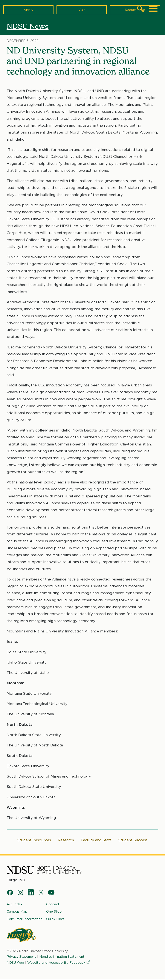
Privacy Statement (22, 957)
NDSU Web (16, 963)
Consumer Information (25, 919)
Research (66, 840)
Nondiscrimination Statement (63, 957)
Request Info (135, 10)
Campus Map (17, 912)
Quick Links (55, 919)
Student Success (134, 840)
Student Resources (33, 840)
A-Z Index (15, 905)
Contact (53, 905)
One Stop (54, 912)
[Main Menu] (153, 9)
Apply (28, 10)
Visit (82, 10)
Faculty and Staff (96, 840)
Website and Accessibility (60, 963)
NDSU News (28, 26)
